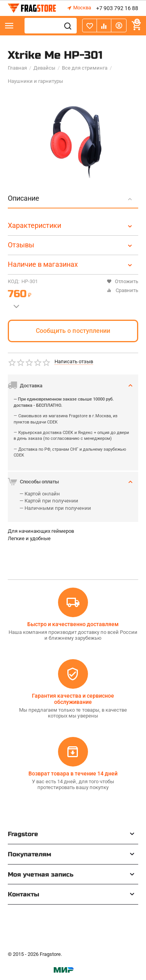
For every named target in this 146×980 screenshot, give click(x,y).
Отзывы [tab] (71, 245)
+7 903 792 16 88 (117, 8)
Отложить (122, 281)
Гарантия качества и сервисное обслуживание (73, 699)
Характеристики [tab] (71, 225)
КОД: (14, 281)
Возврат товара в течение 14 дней (73, 773)
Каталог (9, 26)
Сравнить (122, 290)
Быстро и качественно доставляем (73, 624)
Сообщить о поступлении (73, 331)
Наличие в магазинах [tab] (71, 264)
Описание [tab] (71, 198)
